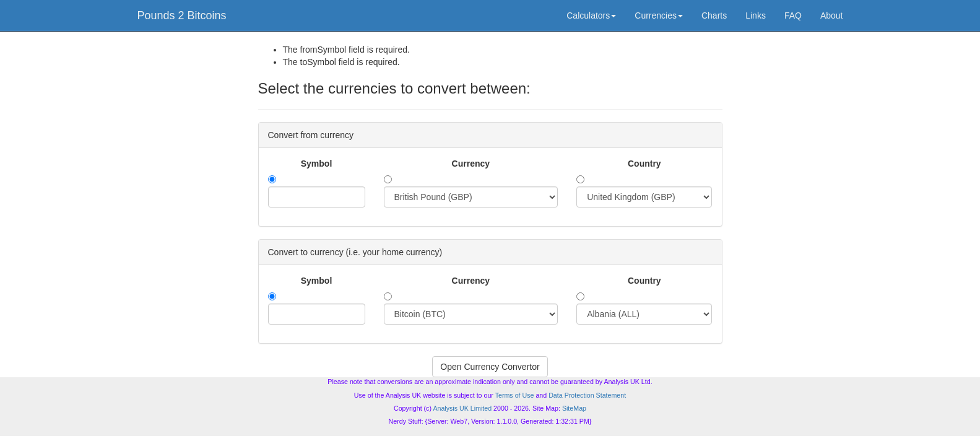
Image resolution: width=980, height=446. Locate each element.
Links (756, 15)
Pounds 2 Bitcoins (182, 15)
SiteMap (574, 408)
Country (644, 164)
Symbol (317, 164)
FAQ (793, 15)
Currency (471, 164)
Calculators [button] (591, 15)
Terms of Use (515, 395)
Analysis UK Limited (462, 408)
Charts (714, 15)
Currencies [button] (659, 15)
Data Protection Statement (587, 395)
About (832, 15)
